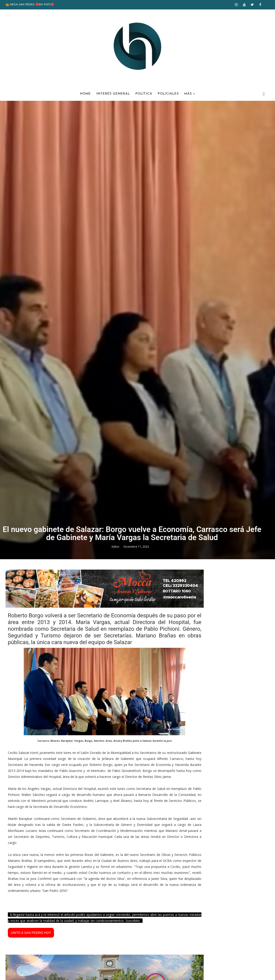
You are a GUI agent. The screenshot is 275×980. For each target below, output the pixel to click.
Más (188, 94)
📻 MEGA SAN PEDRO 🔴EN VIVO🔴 (30, 5)
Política (144, 94)
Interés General (113, 94)
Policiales (168, 94)
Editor (116, 675)
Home (85, 94)
